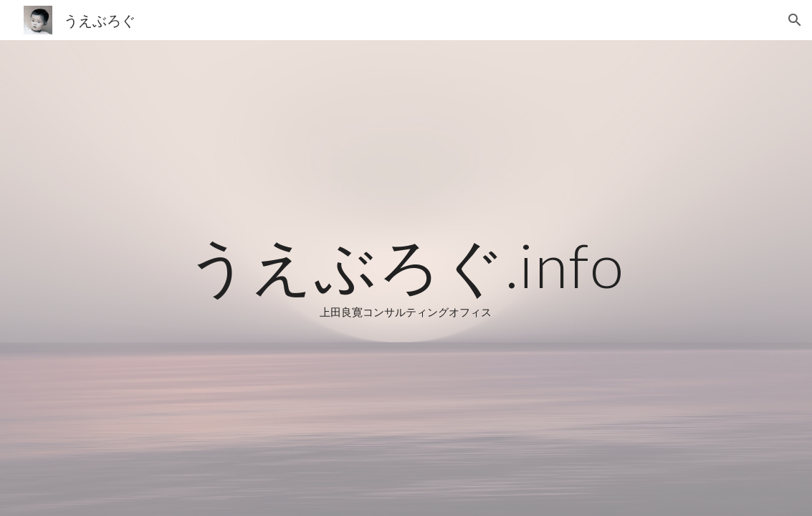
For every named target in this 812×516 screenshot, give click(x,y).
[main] (406, 278)
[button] (795, 20)
